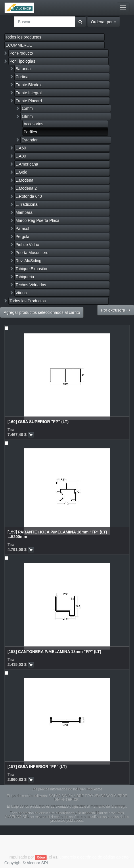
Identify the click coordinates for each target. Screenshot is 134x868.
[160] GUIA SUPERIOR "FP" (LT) (38, 422)
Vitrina (21, 293)
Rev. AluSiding (28, 261)
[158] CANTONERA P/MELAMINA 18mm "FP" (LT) (54, 652)
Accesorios (33, 124)
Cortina (22, 77)
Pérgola (22, 237)
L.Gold (21, 172)
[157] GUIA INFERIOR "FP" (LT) (37, 767)
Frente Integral (29, 93)
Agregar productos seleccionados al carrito (42, 312)
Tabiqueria (25, 277)
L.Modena (24, 180)
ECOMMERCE (19, 45)
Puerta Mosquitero (32, 253)
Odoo (41, 857)
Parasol (22, 228)
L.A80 (21, 156)
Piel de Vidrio (27, 245)
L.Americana (27, 164)
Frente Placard (29, 101)
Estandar (30, 140)
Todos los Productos (28, 301)
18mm (27, 116)
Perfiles (30, 132)
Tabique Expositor (31, 269)
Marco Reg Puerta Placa (38, 220)
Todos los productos (23, 37)
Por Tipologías (22, 61)
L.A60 (21, 148)
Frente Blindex (28, 85)
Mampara (24, 212)
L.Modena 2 (26, 188)
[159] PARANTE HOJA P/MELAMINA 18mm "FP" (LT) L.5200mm (57, 534)
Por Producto (21, 53)
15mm (27, 108)
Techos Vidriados (31, 285)
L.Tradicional (27, 204)
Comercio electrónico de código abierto (94, 857)
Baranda (23, 69)
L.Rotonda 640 (29, 196)
